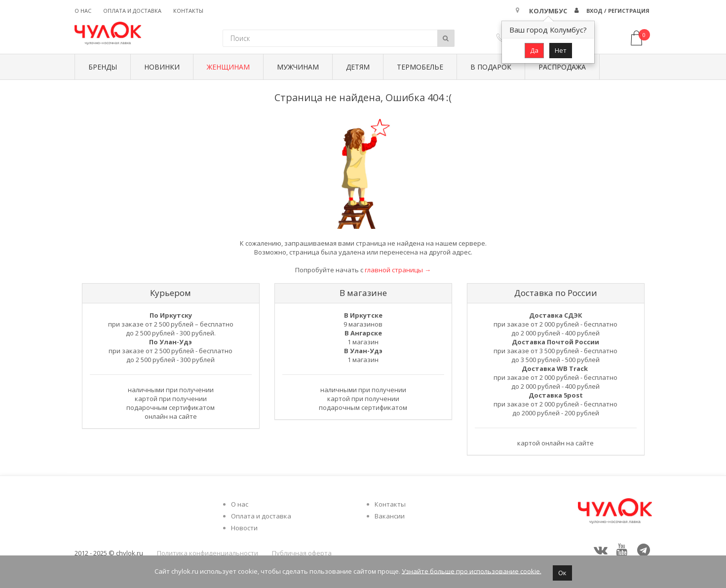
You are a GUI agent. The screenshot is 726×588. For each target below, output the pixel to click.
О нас (83, 11)
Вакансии (390, 516)
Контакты (188, 11)
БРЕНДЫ (103, 67)
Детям (358, 67)
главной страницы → (398, 270)
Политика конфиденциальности (208, 553)
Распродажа (562, 67)
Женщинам (228, 67)
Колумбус (548, 11)
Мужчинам (298, 67)
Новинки (162, 67)
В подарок (491, 67)
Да (534, 50)
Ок (562, 573)
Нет (561, 50)
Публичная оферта (302, 553)
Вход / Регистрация (618, 11)
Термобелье (420, 67)
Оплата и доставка (132, 11)
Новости (244, 528)
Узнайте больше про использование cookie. (472, 571)
